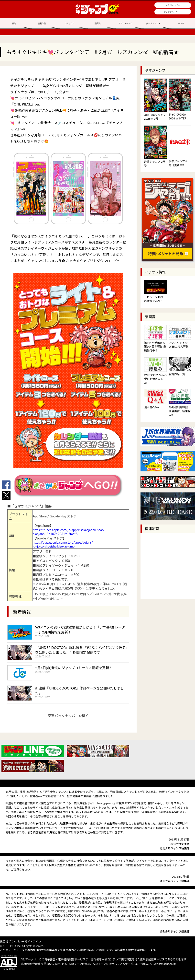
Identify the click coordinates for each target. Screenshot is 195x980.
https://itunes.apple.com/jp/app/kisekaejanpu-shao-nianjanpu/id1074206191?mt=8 (69, 532)
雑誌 (14, 23)
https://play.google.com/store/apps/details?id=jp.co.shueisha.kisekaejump (63, 544)
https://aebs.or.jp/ (166, 964)
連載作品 (42, 23)
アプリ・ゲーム (125, 23)
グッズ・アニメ (153, 23)
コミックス (70, 23)
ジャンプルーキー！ (173, 12)
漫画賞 (97, 23)
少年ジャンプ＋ (173, 5)
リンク (181, 23)
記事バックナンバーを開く (68, 716)
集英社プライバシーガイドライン (21, 941)
